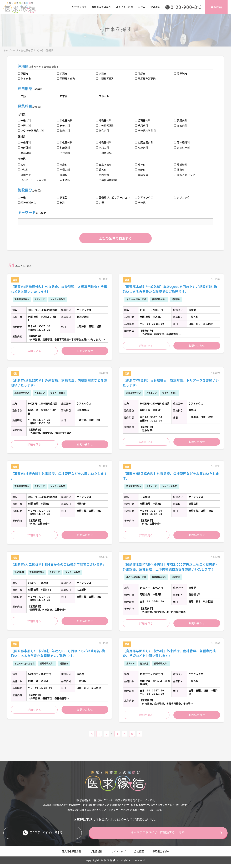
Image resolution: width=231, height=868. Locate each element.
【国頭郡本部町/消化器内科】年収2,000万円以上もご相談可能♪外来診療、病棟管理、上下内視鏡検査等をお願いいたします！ (170, 569)
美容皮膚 (142, 175)
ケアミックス (144, 197)
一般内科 (24, 120)
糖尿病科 (142, 126)
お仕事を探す (79, 7)
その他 (140, 203)
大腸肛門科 (182, 148)
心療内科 (63, 131)
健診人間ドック (185, 175)
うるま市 (24, 79)
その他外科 (104, 153)
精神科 (140, 165)
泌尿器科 (103, 148)
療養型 (62, 197)
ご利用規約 (96, 855)
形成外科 (142, 148)
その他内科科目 (145, 131)
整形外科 (24, 148)
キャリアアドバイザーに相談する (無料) (161, 837)
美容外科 (24, 153)
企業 (100, 203)
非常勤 (62, 96)
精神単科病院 (27, 203)
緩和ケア (24, 175)
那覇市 (23, 74)
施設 (61, 203)
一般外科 (24, 142)
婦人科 (101, 170)
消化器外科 (65, 142)
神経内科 (24, 126)
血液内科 (181, 126)
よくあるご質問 (124, 7)
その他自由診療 (106, 180)
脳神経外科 (182, 142)
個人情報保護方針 (72, 855)
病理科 (62, 175)
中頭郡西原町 (105, 79)
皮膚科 (62, 165)
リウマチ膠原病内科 (31, 131)
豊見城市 (181, 74)
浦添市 (62, 74)
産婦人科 (63, 170)
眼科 (22, 165)
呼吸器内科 (104, 120)
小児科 (23, 170)
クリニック (182, 197)
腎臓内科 (181, 120)
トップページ (11, 50)
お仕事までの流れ (101, 7)
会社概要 (155, 7)
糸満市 (101, 74)
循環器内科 (143, 120)
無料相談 (216, 7)
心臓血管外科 (144, 142)
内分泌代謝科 (105, 126)
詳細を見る (34, 351)
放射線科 (181, 165)
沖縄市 (140, 74)
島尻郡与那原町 (145, 79)
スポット (103, 96)
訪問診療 (103, 175)
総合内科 (103, 131)
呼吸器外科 (104, 142)
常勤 (22, 96)
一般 (22, 197)
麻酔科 (140, 170)
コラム (142, 7)
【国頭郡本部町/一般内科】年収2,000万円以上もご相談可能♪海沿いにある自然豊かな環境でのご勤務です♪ (58, 657)
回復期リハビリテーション (113, 197)
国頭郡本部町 (66, 79)
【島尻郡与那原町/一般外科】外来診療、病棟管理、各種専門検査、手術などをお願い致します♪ (169, 657)
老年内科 (63, 126)
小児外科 (63, 153)
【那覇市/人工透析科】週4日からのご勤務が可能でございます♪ (58, 567)
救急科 (179, 170)
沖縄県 (50, 50)
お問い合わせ (85, 351)
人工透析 (63, 180)
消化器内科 (65, 120)
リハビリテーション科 (32, 180)
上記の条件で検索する (116, 238)
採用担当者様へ (161, 855)
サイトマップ (118, 855)
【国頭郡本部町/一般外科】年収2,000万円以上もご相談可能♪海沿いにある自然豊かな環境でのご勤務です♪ (170, 289)
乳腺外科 (63, 148)
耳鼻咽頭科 (104, 165)
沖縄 (41, 50)
